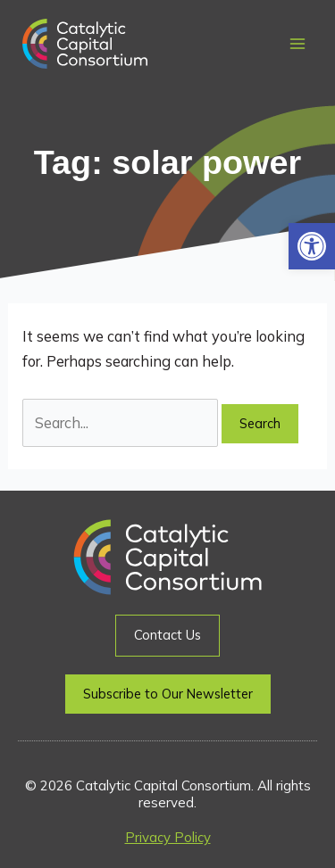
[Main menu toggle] (297, 44)
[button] (312, 246)
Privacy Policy (168, 837)
